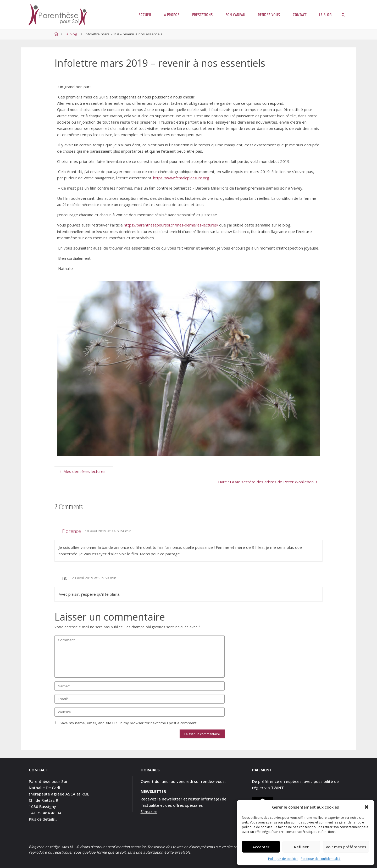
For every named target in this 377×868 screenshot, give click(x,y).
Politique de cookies (283, 859)
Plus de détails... (44, 819)
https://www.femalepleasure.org (183, 178)
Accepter (261, 847)
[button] (367, 807)
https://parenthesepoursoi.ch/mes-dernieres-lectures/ (173, 225)
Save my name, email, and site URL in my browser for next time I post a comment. (126, 723)
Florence (71, 531)
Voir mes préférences (346, 847)
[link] (343, 14)
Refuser (301, 847)
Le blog (71, 34)
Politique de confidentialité (321, 859)
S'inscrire (149, 811)
